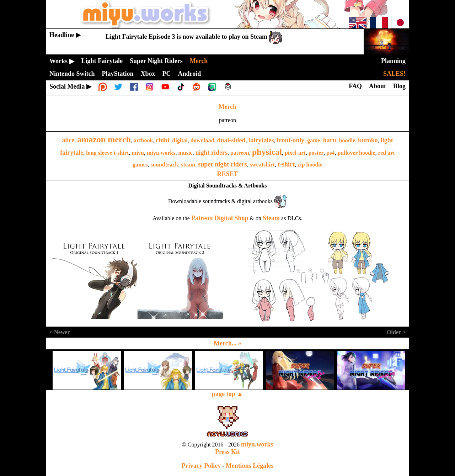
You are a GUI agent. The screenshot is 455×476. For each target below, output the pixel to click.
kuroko (368, 140)
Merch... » (227, 343)
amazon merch (104, 139)
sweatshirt (262, 165)
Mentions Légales (250, 466)
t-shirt (286, 164)
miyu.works (161, 153)
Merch (228, 107)
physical (267, 152)
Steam (271, 218)
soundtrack (164, 165)
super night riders (223, 164)
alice (68, 140)
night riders (211, 153)
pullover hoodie (356, 153)
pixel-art (295, 153)
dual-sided (231, 140)
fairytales (261, 140)
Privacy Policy (201, 466)
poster (316, 153)
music (185, 153)
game (314, 140)
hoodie (347, 140)
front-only (291, 140)
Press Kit (227, 452)
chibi (162, 140)
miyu (138, 153)
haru (330, 140)
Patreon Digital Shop (220, 218)
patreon (240, 153)
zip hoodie (310, 165)
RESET (227, 174)
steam (188, 165)
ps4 (330, 153)
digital (180, 140)
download (202, 140)
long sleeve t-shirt (107, 153)
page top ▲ (227, 394)
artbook (143, 140)
